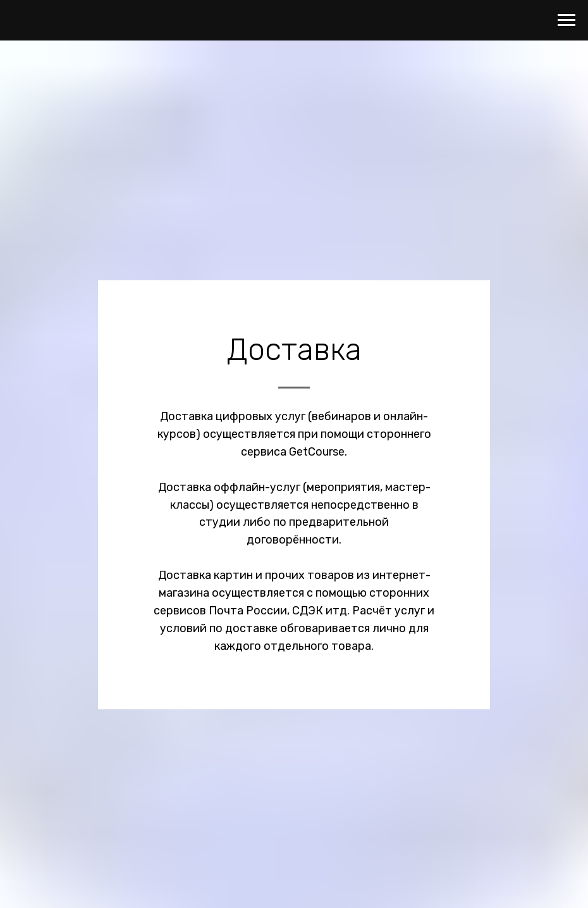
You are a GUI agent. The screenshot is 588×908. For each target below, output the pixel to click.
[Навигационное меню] (567, 20)
